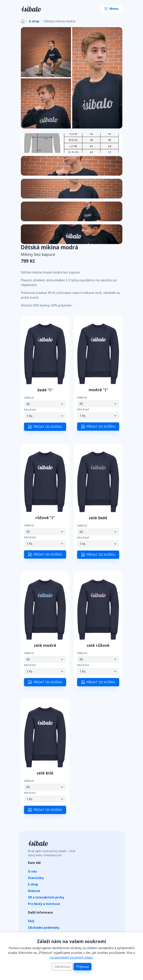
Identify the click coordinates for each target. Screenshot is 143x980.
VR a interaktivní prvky (46, 897)
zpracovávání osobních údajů (71, 957)
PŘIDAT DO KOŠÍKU (45, 427)
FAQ (31, 921)
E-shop (34, 21)
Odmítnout (62, 967)
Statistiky (36, 878)
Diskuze (34, 891)
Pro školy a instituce (44, 904)
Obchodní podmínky (44, 928)
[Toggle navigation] (112, 9)
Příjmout (83, 967)
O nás (32, 871)
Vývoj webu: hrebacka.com (45, 855)
